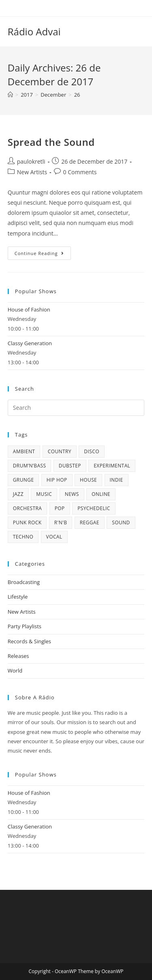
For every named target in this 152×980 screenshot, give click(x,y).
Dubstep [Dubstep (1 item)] (70, 466)
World (15, 671)
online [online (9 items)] (101, 494)
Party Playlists (25, 626)
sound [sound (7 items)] (121, 522)
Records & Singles (29, 641)
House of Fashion (29, 309)
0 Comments (80, 172)
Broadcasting (24, 582)
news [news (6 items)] (72, 494)
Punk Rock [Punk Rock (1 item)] (27, 522)
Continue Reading (43, 255)
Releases (18, 656)
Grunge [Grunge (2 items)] (24, 480)
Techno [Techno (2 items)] (23, 537)
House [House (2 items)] (88, 480)
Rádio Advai (34, 31)
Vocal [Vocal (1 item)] (54, 537)
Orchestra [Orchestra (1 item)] (28, 508)
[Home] (10, 95)
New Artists (32, 172)
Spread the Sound (51, 142)
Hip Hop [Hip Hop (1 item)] (57, 480)
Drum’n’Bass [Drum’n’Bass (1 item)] (30, 466)
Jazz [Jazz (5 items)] (18, 494)
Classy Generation (30, 343)
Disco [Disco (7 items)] (92, 451)
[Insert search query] (76, 408)
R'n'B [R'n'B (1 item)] (61, 522)
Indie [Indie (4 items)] (117, 480)
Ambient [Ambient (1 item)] (24, 451)
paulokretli (31, 161)
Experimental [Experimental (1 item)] (112, 466)
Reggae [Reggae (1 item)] (90, 522)
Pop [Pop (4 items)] (60, 508)
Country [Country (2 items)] (60, 451)
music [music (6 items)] (44, 494)
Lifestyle (18, 597)
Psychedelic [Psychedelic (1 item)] (94, 508)
